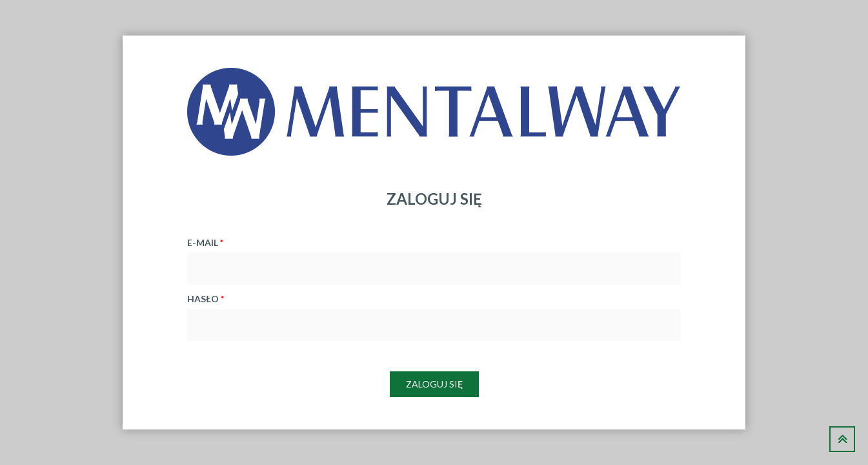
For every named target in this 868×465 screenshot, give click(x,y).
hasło (206, 299)
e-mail (205, 243)
